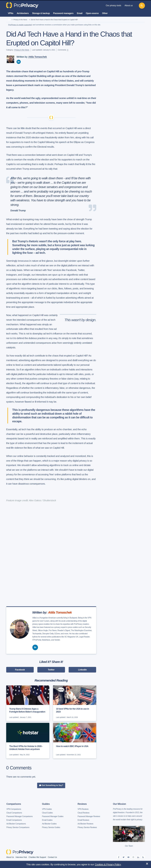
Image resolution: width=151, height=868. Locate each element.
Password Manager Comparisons (20, 816)
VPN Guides (47, 809)
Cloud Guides (47, 813)
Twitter (51, 670)
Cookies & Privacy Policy (108, 864)
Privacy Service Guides (51, 827)
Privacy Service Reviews (87, 827)
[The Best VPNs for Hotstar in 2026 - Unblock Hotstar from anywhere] (28, 741)
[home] (9, 20)
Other (105, 13)
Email (80, 13)
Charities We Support (37, 857)
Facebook (20, 670)
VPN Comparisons (14, 809)
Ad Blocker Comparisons (16, 824)
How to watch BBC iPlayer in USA (72, 746)
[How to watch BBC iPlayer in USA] (75, 741)
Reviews (82, 804)
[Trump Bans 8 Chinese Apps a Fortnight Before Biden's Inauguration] (28, 703)
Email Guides (47, 820)
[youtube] (128, 857)
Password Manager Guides (53, 816)
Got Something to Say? (51, 785)
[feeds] (143, 857)
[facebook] (119, 857)
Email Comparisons (14, 820)
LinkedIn (82, 670)
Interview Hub (21, 857)
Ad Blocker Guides (49, 824)
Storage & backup (41, 13)
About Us (10, 857)
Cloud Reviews (84, 813)
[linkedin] (19, 62)
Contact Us (52, 857)
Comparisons (14, 804)
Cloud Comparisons (14, 813)
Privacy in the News (20, 20)
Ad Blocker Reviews (85, 824)
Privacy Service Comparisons (18, 827)
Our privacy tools (113, 5)
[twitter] (124, 857)
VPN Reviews (83, 809)
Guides (46, 804)
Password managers (63, 13)
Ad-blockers (23, 13)
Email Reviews (83, 820)
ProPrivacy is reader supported (20, 25)
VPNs (11, 13)
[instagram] (133, 857)
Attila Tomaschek (37, 57)
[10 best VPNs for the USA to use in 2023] (75, 703)
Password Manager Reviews (89, 816)
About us (129, 5)
